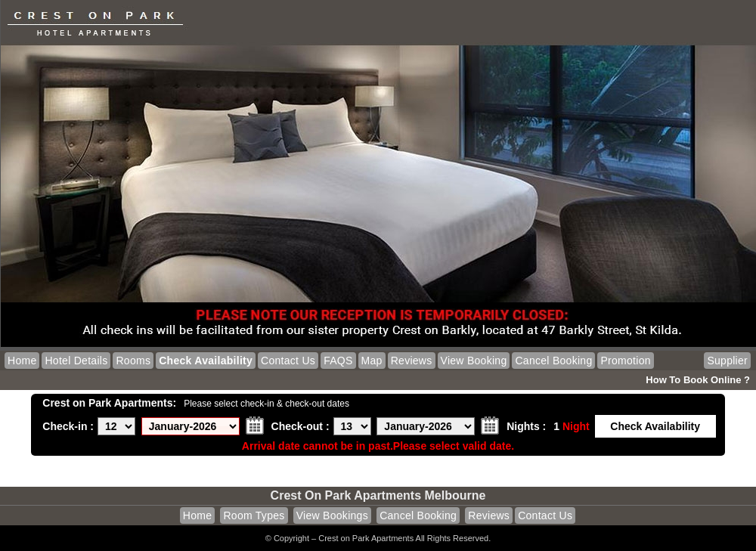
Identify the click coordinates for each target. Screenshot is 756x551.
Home (22, 361)
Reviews (412, 361)
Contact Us (288, 361)
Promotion (625, 361)
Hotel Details (76, 361)
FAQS (338, 361)
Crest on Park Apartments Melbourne (378, 495)
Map (372, 361)
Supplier (727, 361)
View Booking (474, 361)
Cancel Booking (553, 361)
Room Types (254, 515)
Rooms (133, 361)
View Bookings (332, 515)
